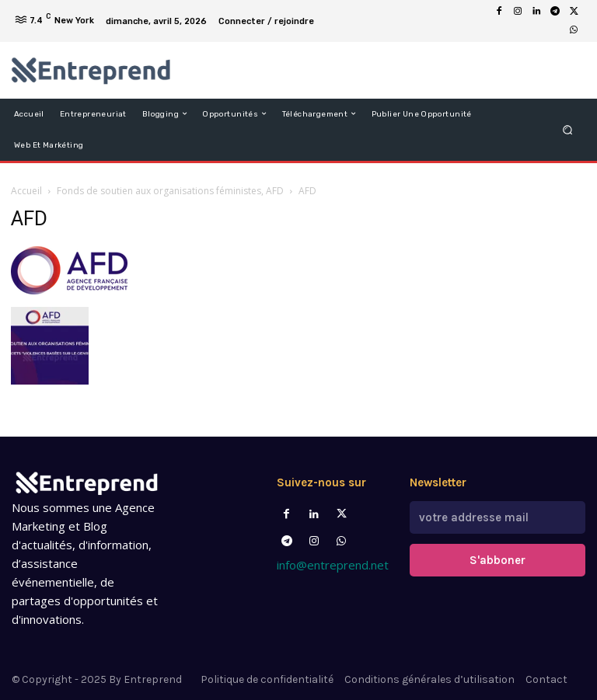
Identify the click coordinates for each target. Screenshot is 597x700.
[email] (497, 517)
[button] (568, 129)
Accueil (26, 191)
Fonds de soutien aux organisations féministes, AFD (170, 191)
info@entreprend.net (333, 565)
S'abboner (497, 560)
